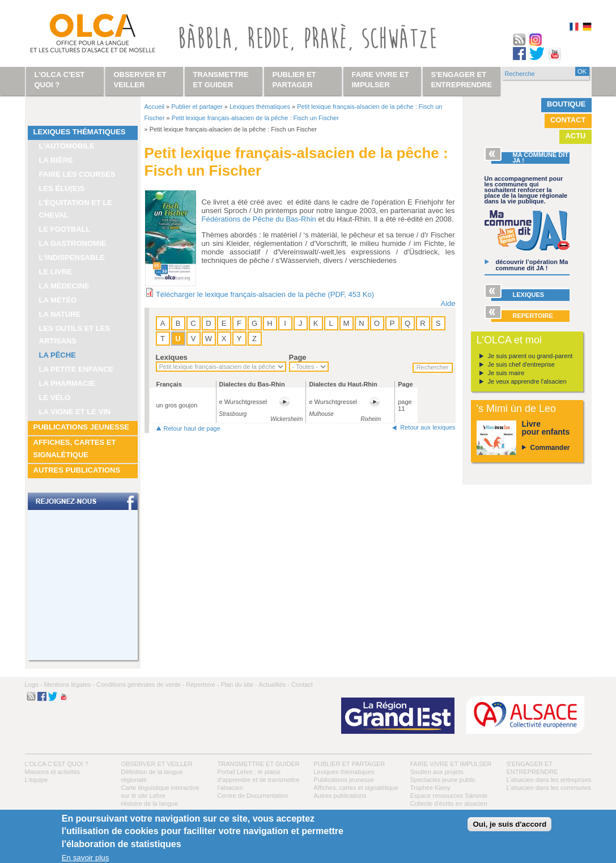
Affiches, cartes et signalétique (75, 448)
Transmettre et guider (259, 764)
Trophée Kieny (430, 788)
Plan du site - (239, 685)
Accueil (154, 107)
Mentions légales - (69, 685)
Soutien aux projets (437, 772)
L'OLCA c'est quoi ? (57, 764)
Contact (568, 120)
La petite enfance (77, 369)
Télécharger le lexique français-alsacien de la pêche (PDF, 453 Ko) (265, 294)
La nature (60, 314)
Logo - (34, 685)
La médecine (64, 286)
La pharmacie (67, 383)
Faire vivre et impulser (451, 764)
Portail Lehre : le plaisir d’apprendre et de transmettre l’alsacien (259, 780)
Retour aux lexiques (428, 427)
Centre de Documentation (253, 796)
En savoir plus (86, 858)
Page (298, 357)
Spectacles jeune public (443, 780)
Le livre (56, 272)
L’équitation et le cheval (76, 209)
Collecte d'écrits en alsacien (449, 804)
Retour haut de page (192, 428)
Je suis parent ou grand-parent (530, 356)
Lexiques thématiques (80, 132)
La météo (58, 300)
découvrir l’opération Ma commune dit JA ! (532, 265)
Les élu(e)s (62, 188)
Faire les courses (77, 174)
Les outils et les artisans (75, 335)
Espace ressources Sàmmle (449, 796)
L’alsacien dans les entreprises (549, 780)
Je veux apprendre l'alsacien (527, 381)
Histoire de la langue (150, 804)
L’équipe (37, 780)
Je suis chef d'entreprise (521, 364)
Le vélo (55, 398)
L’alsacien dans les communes (549, 788)
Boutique (566, 104)
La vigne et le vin (75, 412)
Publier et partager (197, 107)
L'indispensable (72, 258)
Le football (65, 229)
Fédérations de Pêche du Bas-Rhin (259, 219)
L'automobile (67, 146)
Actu (575, 136)
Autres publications (77, 470)
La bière (56, 160)
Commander (550, 448)
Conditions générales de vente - (140, 685)
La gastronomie (73, 243)
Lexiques (172, 357)
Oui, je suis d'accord (509, 824)
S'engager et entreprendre (462, 80)
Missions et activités (53, 772)
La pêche (58, 355)
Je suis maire (506, 373)
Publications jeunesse (82, 427)
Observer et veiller (157, 764)
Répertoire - (202, 685)
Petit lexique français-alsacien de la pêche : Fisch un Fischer (255, 118)
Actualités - (274, 685)
